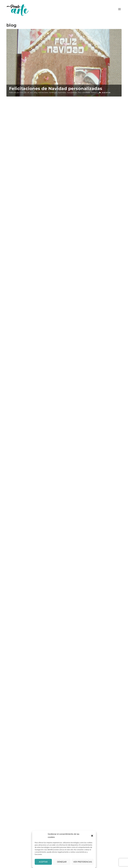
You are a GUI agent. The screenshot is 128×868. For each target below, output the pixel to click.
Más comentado (84, 93)
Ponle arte (21, 865)
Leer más (15, 159)
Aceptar (43, 862)
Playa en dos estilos (90, 342)
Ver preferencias (83, 862)
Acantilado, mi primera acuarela (28, 206)
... (108, 505)
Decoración (35, 340)
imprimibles (62, 93)
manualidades (72, 93)
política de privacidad (90, 659)
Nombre (14, 747)
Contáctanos (15, 808)
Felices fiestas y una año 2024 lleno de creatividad (91, 141)
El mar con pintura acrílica (30, 467)
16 (113, 505)
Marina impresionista (92, 476)
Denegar (62, 862)
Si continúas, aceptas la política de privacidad (54, 530)
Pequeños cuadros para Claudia (30, 139)
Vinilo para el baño (30, 335)
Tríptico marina (86, 278)
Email (34, 521)
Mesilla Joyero (25, 398)
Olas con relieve (27, 271)
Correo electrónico (19, 760)
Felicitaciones (43, 93)
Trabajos (94, 93)
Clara (21, 93)
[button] (92, 836)
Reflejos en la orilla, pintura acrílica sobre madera (92, 211)
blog (36, 93)
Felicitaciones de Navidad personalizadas (56, 88)
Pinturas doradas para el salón (93, 410)
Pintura (33, 213)
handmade (53, 93)
